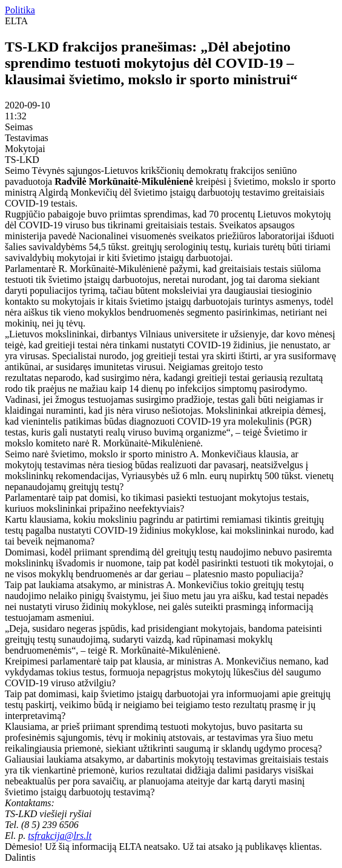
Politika (20, 10)
